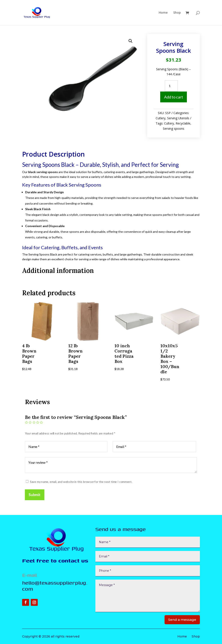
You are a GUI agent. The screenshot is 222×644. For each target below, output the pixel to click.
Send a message (182, 620)
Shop (177, 13)
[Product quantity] (171, 86)
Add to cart (174, 97)
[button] (131, 41)
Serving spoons (174, 129)
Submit (35, 495)
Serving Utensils (178, 118)
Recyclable (183, 123)
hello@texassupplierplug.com (55, 586)
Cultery (169, 123)
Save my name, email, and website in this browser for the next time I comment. (81, 482)
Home (163, 13)
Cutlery (161, 118)
